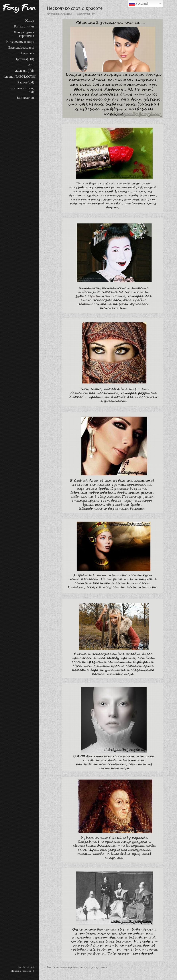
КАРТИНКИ (66, 14)
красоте (103, 967)
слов (95, 967)
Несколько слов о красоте (75, 8)
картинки (73, 967)
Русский (138, 4)
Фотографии (60, 967)
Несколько (85, 967)
